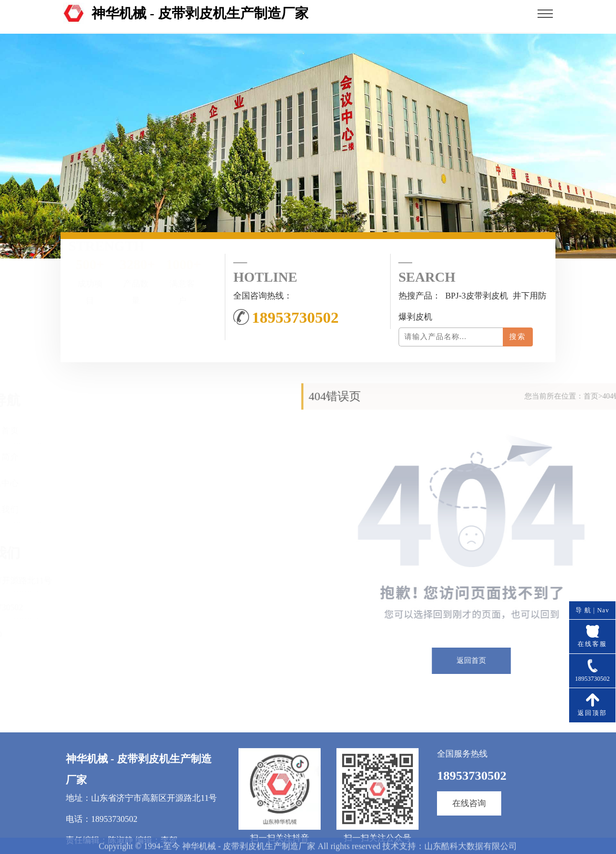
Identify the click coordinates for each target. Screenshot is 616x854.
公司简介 (49, 457)
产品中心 (49, 483)
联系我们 (49, 509)
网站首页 (49, 430)
